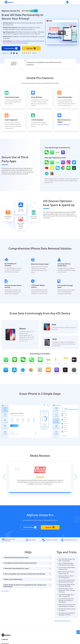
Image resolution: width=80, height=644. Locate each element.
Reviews (34, 53)
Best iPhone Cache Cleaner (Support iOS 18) (66, 573)
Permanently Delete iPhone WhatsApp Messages (67, 585)
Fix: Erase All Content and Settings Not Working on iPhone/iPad (66, 600)
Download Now (11, 48)
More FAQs (6, 591)
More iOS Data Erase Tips (63, 621)
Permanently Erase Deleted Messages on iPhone (67, 614)
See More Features (64, 125)
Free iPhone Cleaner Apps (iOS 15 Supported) (66, 595)
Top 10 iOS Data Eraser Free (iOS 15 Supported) (67, 560)
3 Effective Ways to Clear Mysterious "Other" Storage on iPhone (67, 590)
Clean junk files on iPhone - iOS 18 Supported (66, 577)
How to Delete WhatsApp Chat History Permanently (66, 564)
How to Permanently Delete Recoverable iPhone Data (67, 581)
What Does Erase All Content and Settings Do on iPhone (67, 606)
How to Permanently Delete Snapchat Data (67, 568)
